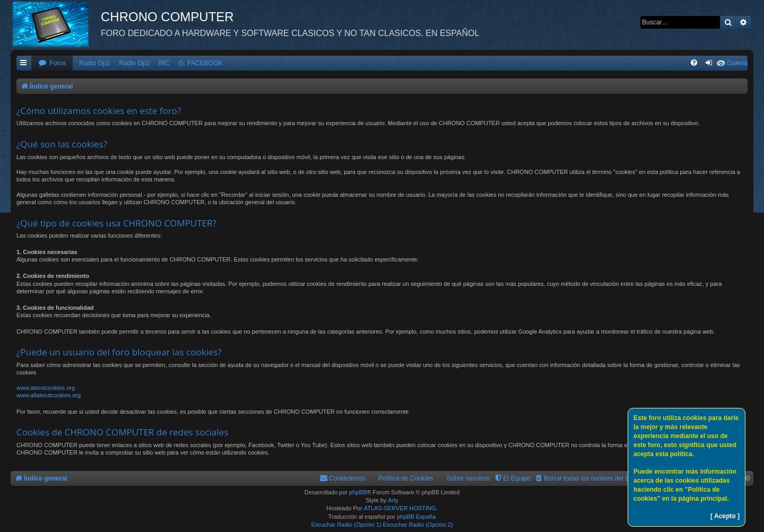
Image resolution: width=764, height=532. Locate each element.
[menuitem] (52, 63)
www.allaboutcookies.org (49, 395)
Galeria (737, 63)
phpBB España (416, 517)
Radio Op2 (134, 63)
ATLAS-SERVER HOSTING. (401, 508)
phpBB (358, 492)
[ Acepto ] (725, 516)
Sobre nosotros (468, 478)
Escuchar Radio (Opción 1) (346, 525)
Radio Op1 (94, 63)
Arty (393, 500)
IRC (164, 63)
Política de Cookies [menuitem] (406, 478)
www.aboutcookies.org (46, 388)
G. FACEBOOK (201, 63)
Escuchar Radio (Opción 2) (418, 525)
